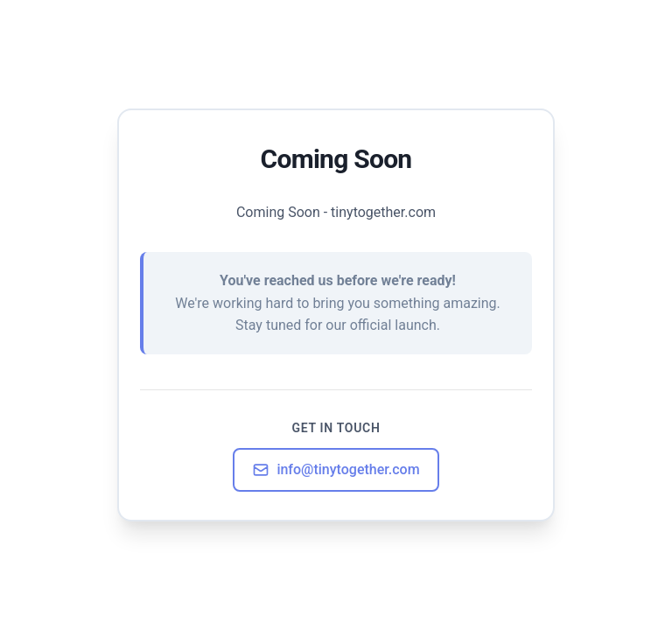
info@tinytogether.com (336, 470)
